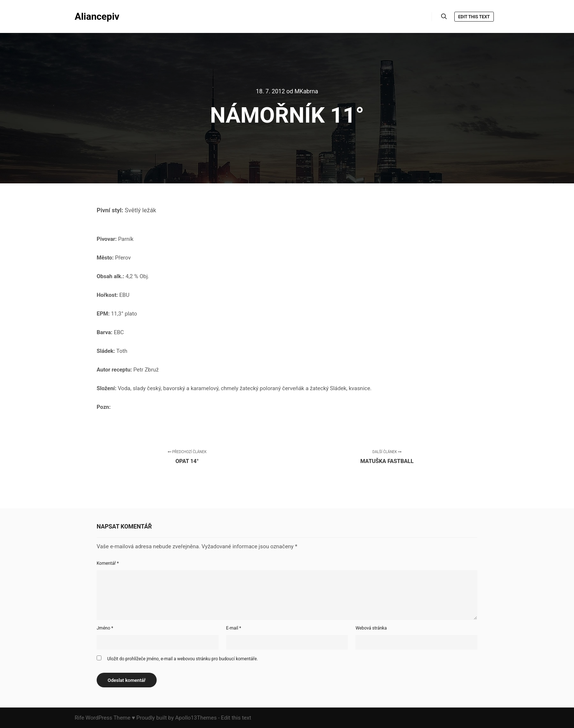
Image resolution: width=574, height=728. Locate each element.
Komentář (108, 563)
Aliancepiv (97, 16)
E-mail (234, 628)
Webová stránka (371, 628)
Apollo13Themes (196, 718)
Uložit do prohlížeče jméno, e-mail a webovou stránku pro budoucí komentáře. (183, 659)
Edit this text (474, 17)
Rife (79, 718)
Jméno (105, 628)
